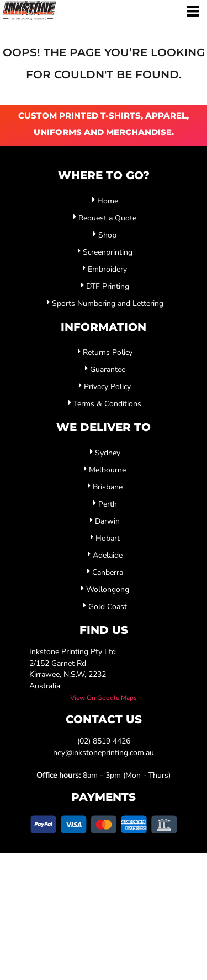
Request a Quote (107, 218)
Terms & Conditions (107, 404)
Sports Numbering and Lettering (108, 303)
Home (108, 201)
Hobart (108, 538)
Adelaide (108, 555)
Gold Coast (108, 607)
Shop (107, 235)
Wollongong (108, 589)
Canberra (108, 572)
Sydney (108, 453)
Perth (108, 504)
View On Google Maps (104, 698)
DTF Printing (108, 286)
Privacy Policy (107, 387)
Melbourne (107, 470)
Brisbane (108, 487)
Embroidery (107, 269)
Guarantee (108, 370)
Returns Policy (108, 352)
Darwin (107, 521)
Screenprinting (108, 252)
